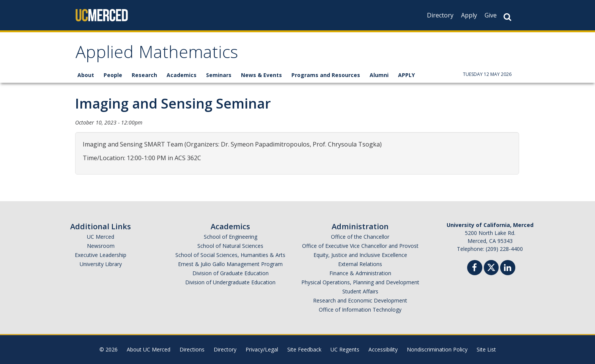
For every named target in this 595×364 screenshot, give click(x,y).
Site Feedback (304, 349)
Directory (440, 15)
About (86, 75)
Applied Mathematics (157, 54)
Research (144, 75)
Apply (469, 15)
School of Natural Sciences (230, 246)
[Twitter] (491, 267)
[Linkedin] (508, 269)
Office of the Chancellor (360, 237)
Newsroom (101, 246)
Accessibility (383, 349)
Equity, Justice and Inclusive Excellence (360, 255)
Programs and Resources (326, 75)
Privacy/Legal (262, 349)
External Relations (360, 264)
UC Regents (345, 349)
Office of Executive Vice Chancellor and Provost (360, 246)
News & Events (261, 75)
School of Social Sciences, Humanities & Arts (230, 255)
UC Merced (101, 237)
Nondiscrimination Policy (437, 349)
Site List (486, 349)
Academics (182, 75)
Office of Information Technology (360, 310)
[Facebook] (475, 269)
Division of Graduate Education (231, 273)
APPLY (406, 75)
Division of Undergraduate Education (230, 282)
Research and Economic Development (360, 300)
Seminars (219, 75)
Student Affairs (360, 291)
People (113, 75)
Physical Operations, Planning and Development (360, 282)
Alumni (379, 75)
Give (491, 15)
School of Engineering (231, 237)
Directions (192, 349)
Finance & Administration (360, 273)
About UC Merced (149, 349)
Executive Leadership (101, 255)
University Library (101, 264)
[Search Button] (507, 17)
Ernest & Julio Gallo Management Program (230, 264)
